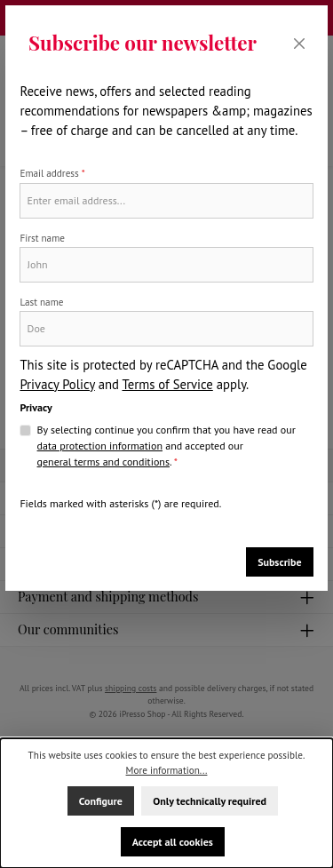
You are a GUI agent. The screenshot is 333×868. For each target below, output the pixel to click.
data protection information (100, 446)
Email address (52, 173)
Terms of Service (167, 384)
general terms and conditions (103, 462)
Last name (41, 302)
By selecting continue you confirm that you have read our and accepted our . (166, 446)
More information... (167, 770)
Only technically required (210, 801)
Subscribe (279, 562)
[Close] (300, 43)
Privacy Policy (57, 384)
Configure (101, 801)
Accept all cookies (173, 842)
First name (42, 238)
